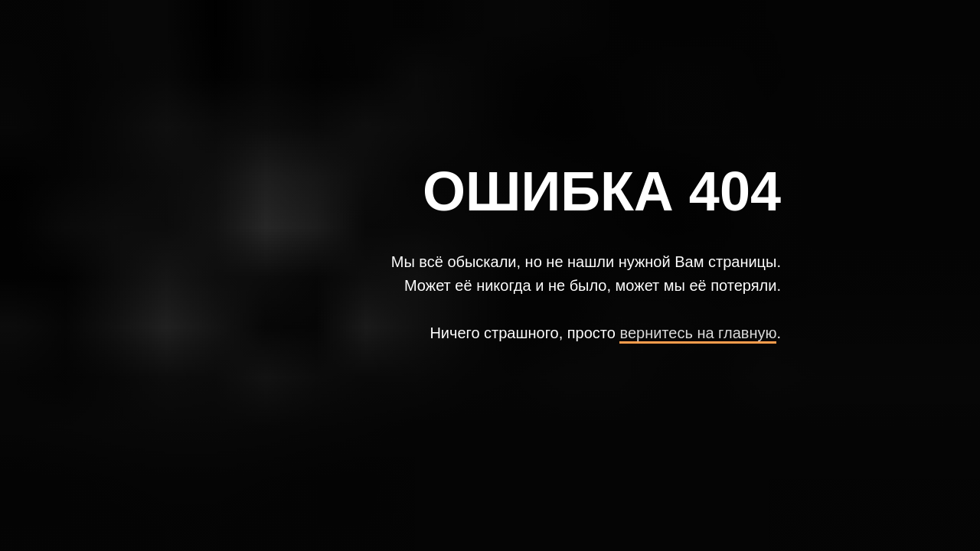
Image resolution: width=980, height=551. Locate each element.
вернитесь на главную (698, 333)
